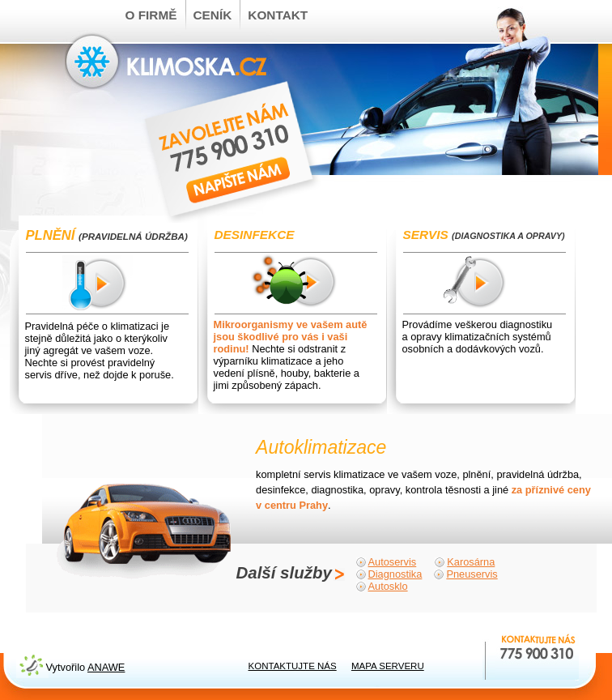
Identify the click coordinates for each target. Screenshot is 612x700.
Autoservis (393, 562)
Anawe (106, 667)
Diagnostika (395, 574)
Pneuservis (472, 574)
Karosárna (471, 562)
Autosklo (388, 586)
